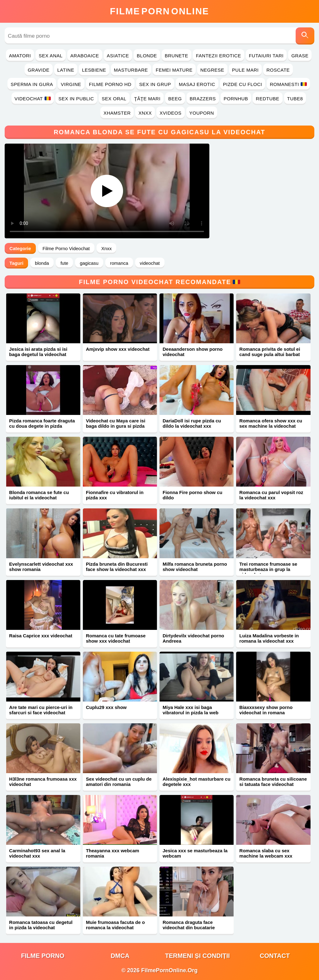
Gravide (39, 70)
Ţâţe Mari (148, 99)
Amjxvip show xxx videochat (118, 349)
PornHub (236, 99)
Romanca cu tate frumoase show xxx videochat (116, 638)
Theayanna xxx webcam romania (113, 853)
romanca (119, 263)
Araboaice (85, 56)
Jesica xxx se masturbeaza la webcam (195, 853)
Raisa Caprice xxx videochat (41, 636)
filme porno (43, 956)
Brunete (176, 56)
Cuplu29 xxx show (106, 707)
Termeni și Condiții (198, 956)
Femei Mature (174, 70)
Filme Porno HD (110, 84)
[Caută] (305, 36)
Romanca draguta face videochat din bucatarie (189, 925)
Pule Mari (245, 70)
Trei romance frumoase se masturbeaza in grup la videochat (268, 569)
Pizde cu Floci (243, 84)
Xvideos (170, 113)
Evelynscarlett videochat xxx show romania (41, 567)
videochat (150, 263)
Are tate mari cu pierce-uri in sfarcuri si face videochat (41, 710)
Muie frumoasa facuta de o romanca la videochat (115, 925)
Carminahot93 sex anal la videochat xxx (37, 853)
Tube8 (295, 99)
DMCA (120, 956)
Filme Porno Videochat (66, 248)
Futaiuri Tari (266, 56)
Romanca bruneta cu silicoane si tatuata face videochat (273, 782)
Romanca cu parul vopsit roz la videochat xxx (271, 495)
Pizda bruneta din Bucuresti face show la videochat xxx (117, 567)
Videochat (33, 99)
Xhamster (117, 113)
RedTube (267, 99)
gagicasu (89, 263)
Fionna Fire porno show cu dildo (193, 495)
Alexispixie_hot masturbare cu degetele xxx (197, 782)
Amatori (20, 56)
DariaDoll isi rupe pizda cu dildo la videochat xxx (192, 423)
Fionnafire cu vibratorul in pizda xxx (115, 495)
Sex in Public (76, 99)
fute (64, 263)
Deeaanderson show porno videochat (193, 352)
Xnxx (145, 113)
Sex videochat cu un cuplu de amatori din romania (119, 782)
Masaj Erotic (197, 84)
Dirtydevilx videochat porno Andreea (193, 638)
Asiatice (118, 56)
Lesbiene (94, 70)
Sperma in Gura (32, 84)
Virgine (71, 84)
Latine (66, 70)
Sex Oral (114, 99)
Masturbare (131, 70)
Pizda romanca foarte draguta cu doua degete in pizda (42, 423)
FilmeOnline (159, 11)
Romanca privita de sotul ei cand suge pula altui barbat (270, 352)
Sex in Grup (155, 84)
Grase (300, 56)
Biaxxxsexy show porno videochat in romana (266, 710)
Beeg (175, 99)
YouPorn (202, 113)
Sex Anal (51, 56)
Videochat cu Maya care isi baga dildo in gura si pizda (116, 423)
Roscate (278, 70)
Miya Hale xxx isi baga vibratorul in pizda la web (190, 710)
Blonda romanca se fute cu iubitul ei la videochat (39, 495)
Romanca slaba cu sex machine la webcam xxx (266, 853)
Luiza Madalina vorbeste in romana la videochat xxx (269, 638)
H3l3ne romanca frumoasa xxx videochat (43, 782)
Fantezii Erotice (219, 56)
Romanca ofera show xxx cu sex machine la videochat (271, 423)
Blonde (147, 56)
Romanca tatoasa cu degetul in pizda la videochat (41, 925)
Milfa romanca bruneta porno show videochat (195, 567)
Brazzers (203, 99)
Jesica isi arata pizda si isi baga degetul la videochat (38, 352)
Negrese (212, 70)
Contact (275, 956)
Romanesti (288, 84)
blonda (42, 263)
